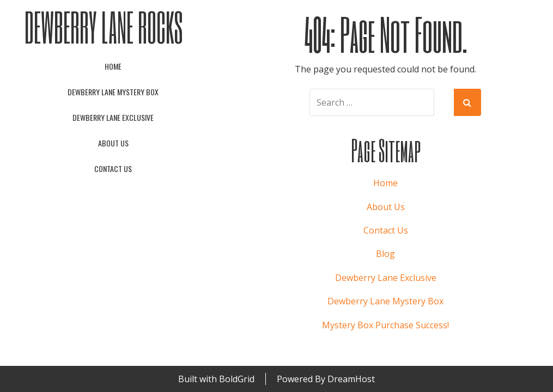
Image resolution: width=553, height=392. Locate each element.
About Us (113, 143)
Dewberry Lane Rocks (104, 27)
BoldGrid (237, 379)
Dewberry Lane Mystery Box (113, 92)
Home (113, 66)
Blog (385, 254)
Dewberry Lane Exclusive (113, 117)
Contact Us (113, 169)
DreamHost (351, 379)
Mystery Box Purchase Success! (385, 325)
